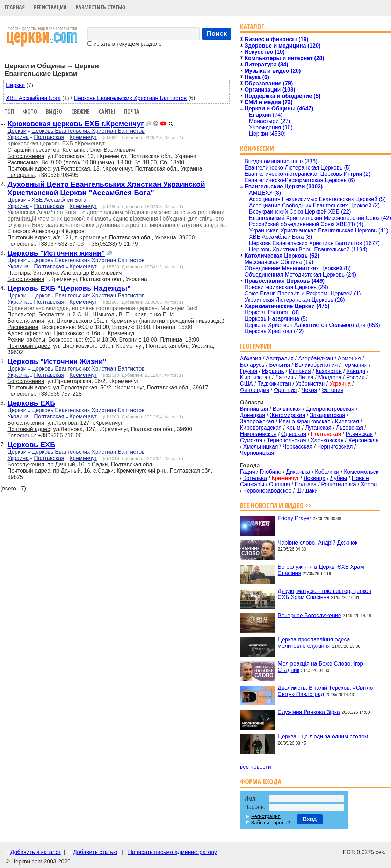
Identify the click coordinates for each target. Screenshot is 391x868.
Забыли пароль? (271, 823)
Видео (54, 112)
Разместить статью (100, 7)
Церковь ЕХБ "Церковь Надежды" (69, 288)
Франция (285, 390)
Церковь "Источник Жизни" (57, 361)
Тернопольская (287, 440)
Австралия (280, 358)
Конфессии (257, 148)
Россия (355, 377)
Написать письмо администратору (172, 852)
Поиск (217, 33)
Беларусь (252, 365)
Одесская (294, 434)
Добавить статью (95, 852)
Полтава (306, 484)
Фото (30, 112)
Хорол (369, 484)
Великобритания (316, 365)
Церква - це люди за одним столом (323, 736)
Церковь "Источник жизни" (56, 253)
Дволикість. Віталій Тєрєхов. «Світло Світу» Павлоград (325, 691)
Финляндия (255, 390)
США (247, 384)
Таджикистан (274, 384)
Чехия (309, 390)
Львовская (350, 428)
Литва (306, 377)
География (256, 346)
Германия (355, 365)
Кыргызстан (255, 377)
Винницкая (254, 409)
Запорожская (257, 421)
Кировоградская (261, 428)
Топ (9, 112)
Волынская (287, 409)
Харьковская (327, 440)
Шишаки (307, 491)
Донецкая (253, 415)
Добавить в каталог (35, 852)
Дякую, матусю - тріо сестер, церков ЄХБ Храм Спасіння (325, 594)
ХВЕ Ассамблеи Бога (33, 98)
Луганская (318, 428)
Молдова (330, 377)
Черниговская (335, 447)
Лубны (339, 478)
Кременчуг (83, 137)
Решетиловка (339, 484)
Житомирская (288, 415)
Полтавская (49, 137)
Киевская (347, 421)
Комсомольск (361, 472)
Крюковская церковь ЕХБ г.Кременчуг (75, 124)
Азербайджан (316, 358)
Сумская (251, 440)
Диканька (298, 472)
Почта (132, 112)
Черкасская (298, 447)
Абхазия (251, 358)
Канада (356, 371)
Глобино (270, 472)
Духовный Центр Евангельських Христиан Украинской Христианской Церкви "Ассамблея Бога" (106, 188)
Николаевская (258, 434)
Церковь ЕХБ (31, 403)
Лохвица (315, 478)
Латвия (284, 377)
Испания (300, 371)
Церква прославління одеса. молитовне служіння (315, 643)
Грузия (249, 371)
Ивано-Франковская (305, 421)
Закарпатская (328, 415)
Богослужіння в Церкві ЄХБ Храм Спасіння (321, 570)
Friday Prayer (295, 518)
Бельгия (280, 365)
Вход (310, 819)
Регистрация (50, 7)
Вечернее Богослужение (310, 615)
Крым (293, 428)
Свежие (80, 112)
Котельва (255, 478)
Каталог (252, 26)
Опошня (280, 484)
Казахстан (329, 371)
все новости (256, 767)
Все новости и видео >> (276, 505)
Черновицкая (257, 453)
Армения (349, 358)
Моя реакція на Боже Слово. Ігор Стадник (320, 667)
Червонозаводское (267, 491)
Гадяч (248, 472)
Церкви (15, 85)
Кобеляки (327, 472)
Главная (15, 7)
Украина (18, 137)
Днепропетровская (330, 409)
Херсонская (364, 440)
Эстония (333, 390)
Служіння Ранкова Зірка (309, 712)
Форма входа (261, 781)
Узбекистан (310, 384)
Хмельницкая (261, 447)
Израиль (273, 371)
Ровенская (359, 434)
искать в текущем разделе (124, 44)
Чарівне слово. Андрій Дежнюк (318, 542)
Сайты (107, 112)
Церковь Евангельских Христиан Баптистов (130, 98)
